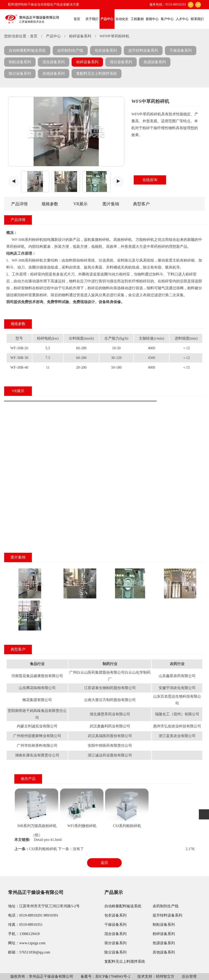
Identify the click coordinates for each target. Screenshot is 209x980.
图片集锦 (111, 204)
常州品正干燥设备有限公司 (36, 892)
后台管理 (189, 976)
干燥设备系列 (181, 50)
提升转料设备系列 (143, 50)
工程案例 (137, 19)
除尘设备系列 (20, 73)
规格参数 (50, 204)
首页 (77, 19)
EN (198, 5)
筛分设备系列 (121, 62)
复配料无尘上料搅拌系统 (97, 73)
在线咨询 (150, 180)
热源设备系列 (155, 62)
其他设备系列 (54, 73)
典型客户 (141, 204)
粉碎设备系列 (80, 36)
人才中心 (182, 19)
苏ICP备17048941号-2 (113, 976)
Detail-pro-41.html (48, 840)
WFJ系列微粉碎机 (82, 826)
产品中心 (107, 19)
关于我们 (92, 19)
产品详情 (19, 204)
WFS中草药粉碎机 (114, 36)
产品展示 (114, 892)
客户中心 (167, 19)
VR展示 (80, 204)
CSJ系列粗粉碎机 (127, 826)
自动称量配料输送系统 (27, 50)
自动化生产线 (122, 23)
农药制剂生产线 (70, 50)
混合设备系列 (54, 62)
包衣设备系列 (106, 50)
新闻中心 (152, 19)
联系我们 (197, 19)
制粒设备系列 (20, 62)
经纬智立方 (165, 976)
